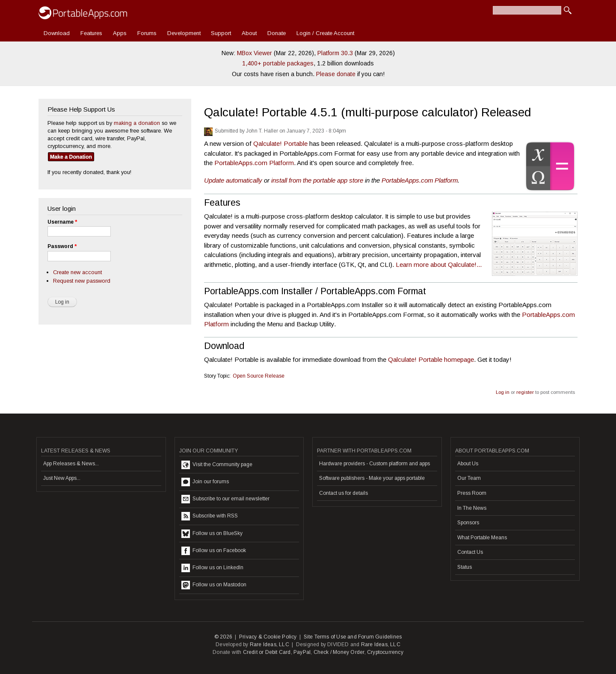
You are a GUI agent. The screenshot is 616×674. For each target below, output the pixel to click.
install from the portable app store (317, 180)
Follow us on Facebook (214, 551)
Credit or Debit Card (267, 652)
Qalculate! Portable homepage (431, 359)
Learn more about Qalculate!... (439, 265)
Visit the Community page (217, 465)
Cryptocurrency (385, 652)
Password (62, 246)
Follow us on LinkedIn (212, 568)
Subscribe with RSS (210, 516)
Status (465, 567)
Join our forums (205, 482)
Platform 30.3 (335, 53)
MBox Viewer (255, 53)
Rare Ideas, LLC (269, 644)
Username (62, 222)
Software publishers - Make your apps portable (372, 478)
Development (184, 33)
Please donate (336, 74)
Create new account (77, 272)
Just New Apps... (62, 478)
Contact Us (470, 552)
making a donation (137, 123)
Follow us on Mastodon (214, 585)
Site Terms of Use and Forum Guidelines (353, 637)
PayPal (302, 652)
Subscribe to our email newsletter (225, 499)
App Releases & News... (71, 464)
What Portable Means (482, 538)
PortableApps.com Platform (254, 163)
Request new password (82, 281)
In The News (472, 508)
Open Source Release (259, 376)
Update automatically (233, 180)
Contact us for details (344, 493)
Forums (147, 33)
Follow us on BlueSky (212, 534)
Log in (503, 392)
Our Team (469, 478)
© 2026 (223, 637)
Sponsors (468, 523)
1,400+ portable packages (278, 63)
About (249, 33)
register (525, 392)
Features (91, 33)
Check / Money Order (339, 652)
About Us (468, 464)
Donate (277, 33)
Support (221, 33)
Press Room (472, 493)
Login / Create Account (325, 33)
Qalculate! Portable (280, 143)
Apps (120, 33)
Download (57, 33)
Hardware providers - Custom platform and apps (375, 464)
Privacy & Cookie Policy (268, 637)
